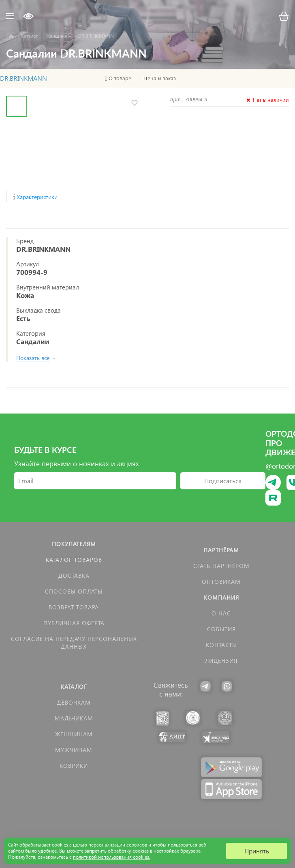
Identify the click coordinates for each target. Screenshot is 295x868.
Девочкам (74, 702)
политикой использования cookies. (112, 857)
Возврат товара (74, 607)
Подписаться (223, 481)
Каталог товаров (74, 560)
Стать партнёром (221, 566)
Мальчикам (74, 718)
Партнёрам (221, 550)
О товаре (120, 78)
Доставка (74, 575)
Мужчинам (74, 750)
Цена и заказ (160, 78)
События (221, 629)
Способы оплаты (74, 591)
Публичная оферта (74, 623)
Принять (257, 851)
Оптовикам (221, 582)
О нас (221, 613)
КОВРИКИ (74, 766)
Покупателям (74, 544)
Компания (221, 597)
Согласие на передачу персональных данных (74, 643)
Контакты (221, 645)
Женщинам (74, 734)
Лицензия (221, 661)
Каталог (74, 687)
